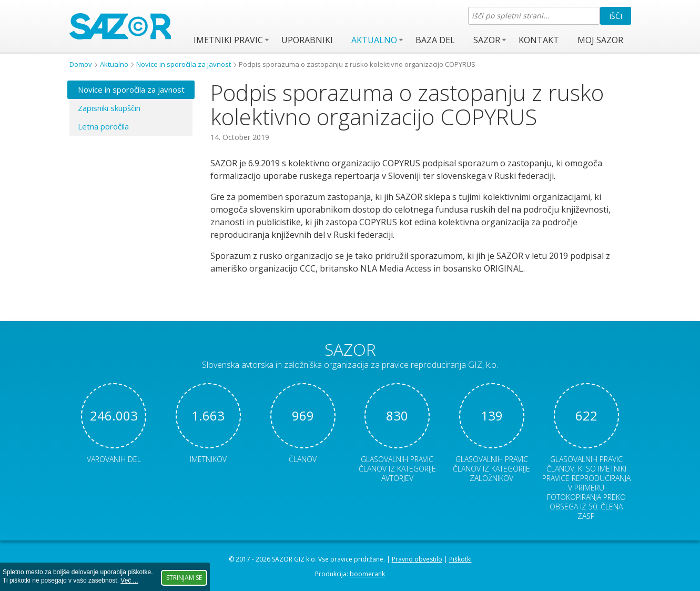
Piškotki (460, 559)
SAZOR (487, 40)
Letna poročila (103, 126)
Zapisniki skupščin (109, 108)
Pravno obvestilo (417, 559)
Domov (81, 64)
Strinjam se (184, 578)
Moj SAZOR (600, 40)
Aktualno (374, 40)
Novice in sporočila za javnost (184, 64)
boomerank (367, 574)
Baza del (435, 40)
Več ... (129, 580)
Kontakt (539, 40)
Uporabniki (307, 40)
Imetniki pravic (228, 40)
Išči (616, 16)
